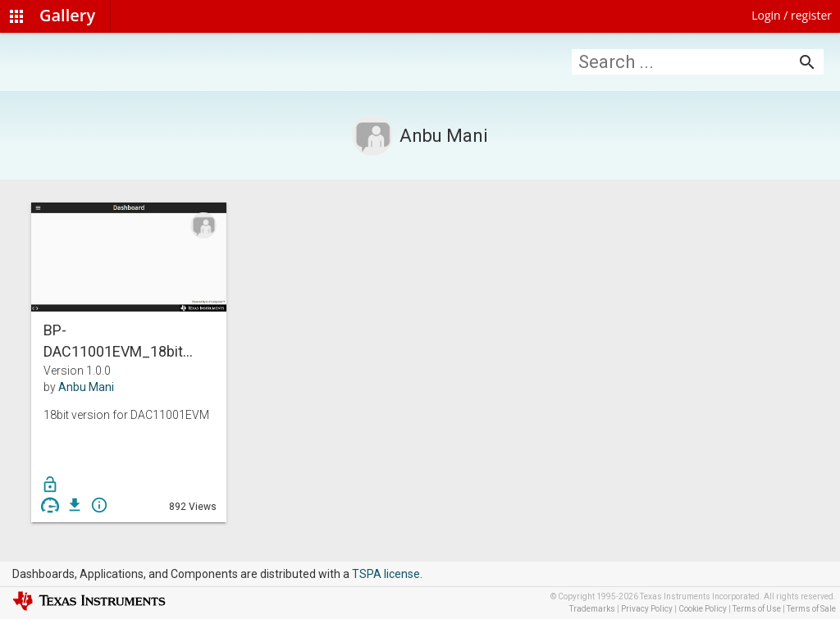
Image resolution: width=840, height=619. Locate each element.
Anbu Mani (86, 387)
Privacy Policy (647, 609)
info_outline (99, 505)
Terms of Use (757, 609)
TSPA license (386, 574)
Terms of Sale (811, 609)
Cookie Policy (703, 609)
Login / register (792, 15)
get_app (75, 505)
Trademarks (592, 609)
